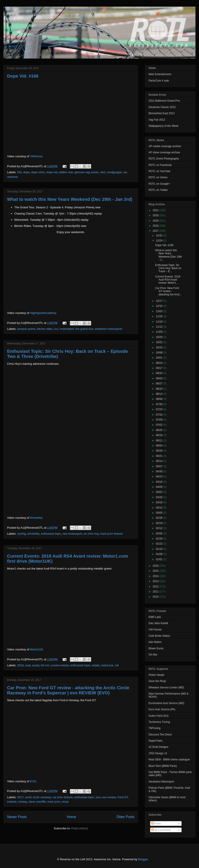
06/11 (160, 441)
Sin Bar (153, 655)
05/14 (160, 461)
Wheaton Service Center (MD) (166, 688)
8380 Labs (155, 617)
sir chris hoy (91, 534)
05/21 (160, 456)
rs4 (117, 665)
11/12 (160, 327)
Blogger (143, 859)
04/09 (160, 487)
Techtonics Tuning (159, 722)
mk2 (103, 172)
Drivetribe (36, 518)
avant (36, 665)
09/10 (160, 373)
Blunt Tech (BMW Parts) (163, 766)
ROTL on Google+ (159, 184)
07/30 (160, 404)
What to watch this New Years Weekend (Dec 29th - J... (169, 255)
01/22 (160, 544)
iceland (12, 802)
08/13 (160, 394)
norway (22, 802)
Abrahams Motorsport (161, 782)
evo (98, 797)
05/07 (160, 466)
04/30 (160, 471)
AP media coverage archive (165, 146)
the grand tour (84, 329)
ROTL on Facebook (160, 165)
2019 (156, 221)
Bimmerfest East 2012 (162, 113)
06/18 (160, 435)
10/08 (160, 353)
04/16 (160, 482)
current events (59, 665)
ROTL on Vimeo (158, 177)
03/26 (160, 497)
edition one (66, 172)
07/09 (160, 420)
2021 (156, 210)
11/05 (160, 332)
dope (26, 172)
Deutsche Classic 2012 (162, 107)
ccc (56, 329)
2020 (156, 215)
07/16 (160, 415)
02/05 (160, 534)
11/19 (160, 322)
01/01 (160, 559)
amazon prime (26, 329)
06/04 (160, 446)
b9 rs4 (45, 665)
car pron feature (63, 797)
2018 (20, 665)
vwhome (12, 177)
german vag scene (87, 172)
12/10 (160, 306)
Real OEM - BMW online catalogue (169, 760)
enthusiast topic (51, 534)
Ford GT (122, 797)
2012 (156, 587)
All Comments (161, 830)
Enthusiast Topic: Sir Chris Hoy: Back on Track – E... (168, 268)
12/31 (160, 236)
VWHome (36, 156)
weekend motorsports (109, 329)
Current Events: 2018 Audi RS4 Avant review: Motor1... (168, 280)
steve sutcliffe (37, 802)
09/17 (160, 368)
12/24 (160, 241)
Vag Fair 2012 (157, 120)
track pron (54, 802)
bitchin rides (45, 329)
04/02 (160, 492)
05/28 (160, 451)
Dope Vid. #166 (23, 76)
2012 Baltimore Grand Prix (164, 101)
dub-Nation (155, 642)
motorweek (67, 329)
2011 (156, 592)
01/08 (160, 554)
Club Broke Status (159, 636)
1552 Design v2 (158, 753)
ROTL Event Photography (164, 159)
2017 (20, 797)
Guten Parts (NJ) (159, 716)
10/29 (160, 337)
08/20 (160, 389)
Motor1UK (37, 649)
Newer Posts (17, 817)
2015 (156, 571)
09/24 (160, 363)
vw (125, 172)
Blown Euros (156, 648)
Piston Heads (156, 675)
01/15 (160, 549)
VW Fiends (155, 630)
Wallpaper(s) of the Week (164, 126)
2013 (156, 581)
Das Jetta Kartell (158, 623)
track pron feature (112, 534)
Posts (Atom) (79, 828)
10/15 (160, 348)
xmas (65, 802)
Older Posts (125, 817)
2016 (156, 566)
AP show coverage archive (164, 152)
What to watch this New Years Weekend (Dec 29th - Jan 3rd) (70, 199)
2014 (156, 576)
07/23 (160, 409)
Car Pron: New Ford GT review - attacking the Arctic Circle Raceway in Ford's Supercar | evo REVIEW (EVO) (68, 690)
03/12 (160, 508)
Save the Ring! (157, 681)
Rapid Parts (156, 741)
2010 (156, 597)
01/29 (160, 539)
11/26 (160, 316)
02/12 (160, 528)
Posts (156, 824)
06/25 (160, 430)
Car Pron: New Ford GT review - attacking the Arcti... (168, 291)
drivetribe (33, 534)
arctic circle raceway (38, 797)
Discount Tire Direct (160, 735)
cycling (22, 534)
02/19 (160, 523)
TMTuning (155, 728)
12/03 (160, 311)
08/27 (160, 384)
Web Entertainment (160, 74)
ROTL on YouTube (160, 171)
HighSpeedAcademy (43, 313)
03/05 (160, 513)
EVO (33, 781)
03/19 (160, 502)
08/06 (160, 399)
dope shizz (38, 172)
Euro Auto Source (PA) (162, 709)
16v (19, 172)
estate (96, 665)
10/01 (160, 358)
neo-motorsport (72, 534)
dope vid (52, 172)
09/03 (160, 378)
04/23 (160, 477)
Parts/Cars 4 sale (159, 81)
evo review (109, 797)
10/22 (160, 342)
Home (72, 817)
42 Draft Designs (158, 747)
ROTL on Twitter (158, 190)
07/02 (160, 425)
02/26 (160, 518)
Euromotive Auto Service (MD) (166, 703)
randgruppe (114, 172)
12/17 (160, 301)
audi (28, 665)
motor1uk (107, 665)
